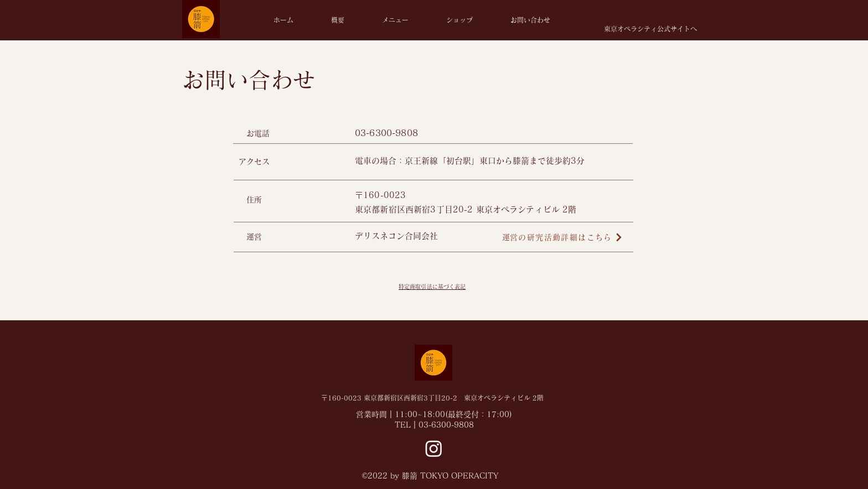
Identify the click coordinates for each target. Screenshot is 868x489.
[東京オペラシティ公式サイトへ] (650, 29)
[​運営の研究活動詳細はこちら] (563, 237)
